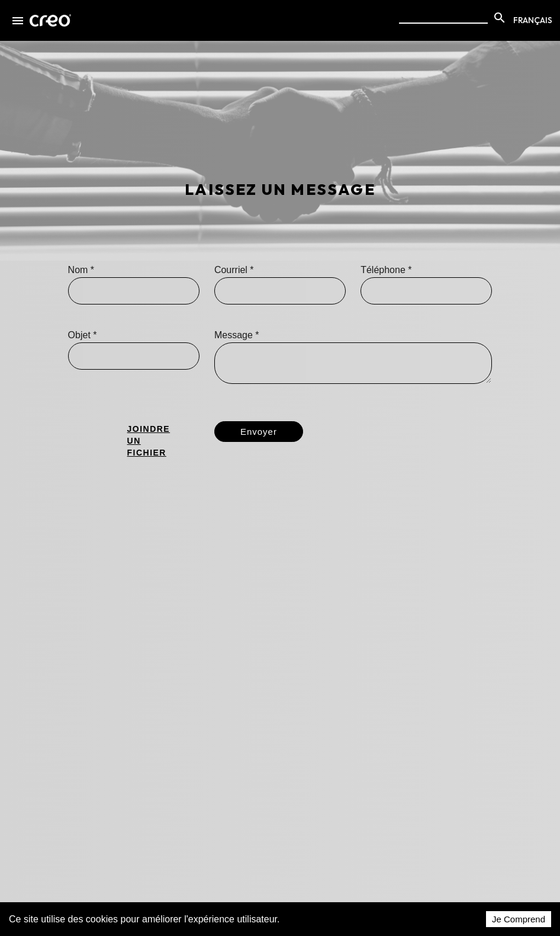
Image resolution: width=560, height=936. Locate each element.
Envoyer (259, 432)
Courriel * (234, 270)
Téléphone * (386, 270)
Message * (237, 335)
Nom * (81, 270)
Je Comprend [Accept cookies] (519, 919)
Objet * (83, 335)
